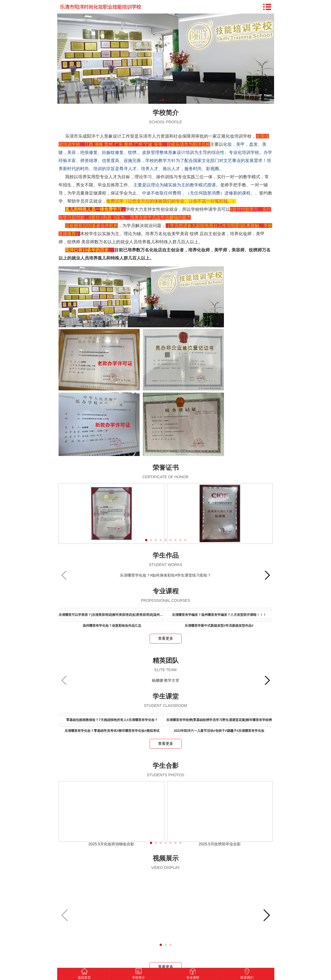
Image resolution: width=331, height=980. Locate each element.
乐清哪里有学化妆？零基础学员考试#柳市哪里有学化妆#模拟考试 (112, 731)
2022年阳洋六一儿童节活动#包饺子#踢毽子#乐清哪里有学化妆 (219, 731)
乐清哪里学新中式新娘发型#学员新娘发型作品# (219, 626)
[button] (146, 540)
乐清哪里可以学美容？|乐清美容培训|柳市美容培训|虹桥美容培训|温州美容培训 (116, 615)
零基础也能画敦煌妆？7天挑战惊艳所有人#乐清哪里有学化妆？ (112, 720)
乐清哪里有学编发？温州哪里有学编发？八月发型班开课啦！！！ (219, 615)
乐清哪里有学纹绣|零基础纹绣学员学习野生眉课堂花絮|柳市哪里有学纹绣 (219, 720)
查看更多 (166, 638)
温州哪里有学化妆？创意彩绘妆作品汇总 (112, 626)
